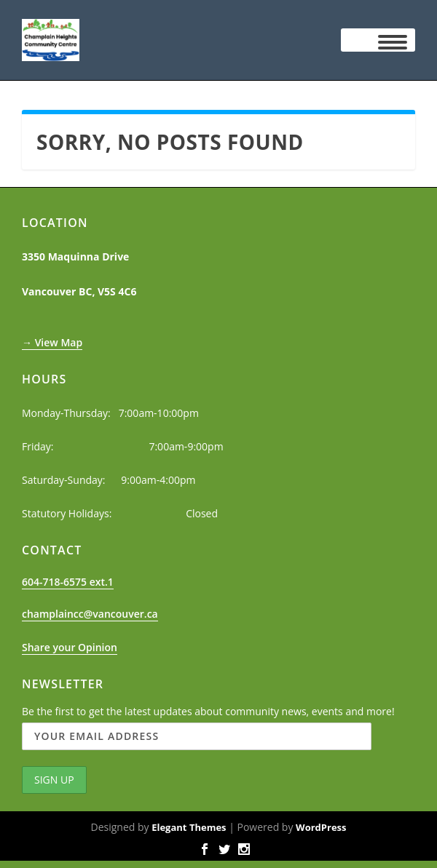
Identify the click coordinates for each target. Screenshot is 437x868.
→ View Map (52, 342)
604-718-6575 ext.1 (68, 582)
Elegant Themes (189, 827)
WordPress (321, 827)
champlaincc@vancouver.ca (90, 614)
